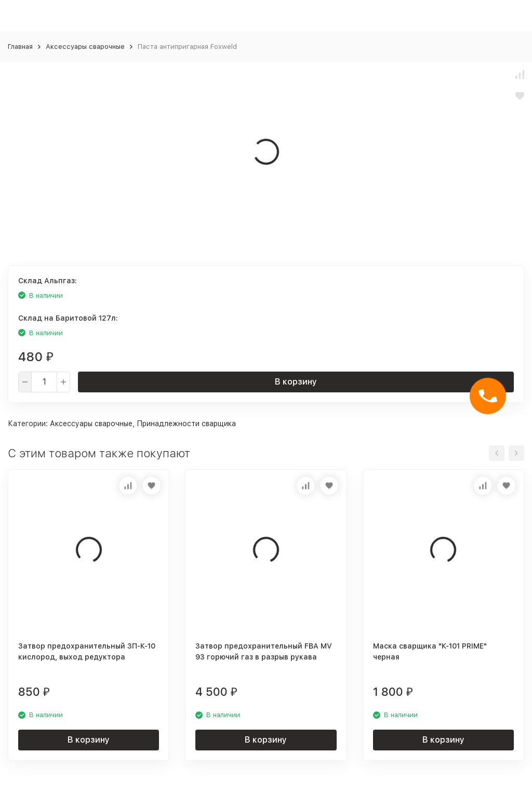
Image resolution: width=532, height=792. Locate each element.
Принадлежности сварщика (186, 424)
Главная (20, 47)
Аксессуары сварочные (85, 47)
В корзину (296, 382)
